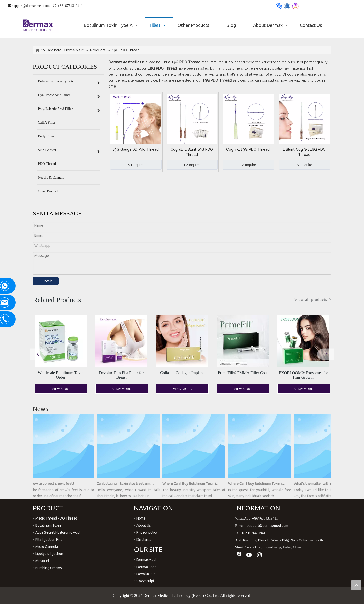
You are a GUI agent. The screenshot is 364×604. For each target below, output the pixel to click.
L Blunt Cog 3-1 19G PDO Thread (304, 152)
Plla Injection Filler (50, 540)
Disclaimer (145, 540)
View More (61, 389)
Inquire (136, 165)
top (356, 585)
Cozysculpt (145, 581)
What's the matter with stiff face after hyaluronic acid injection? (324, 484)
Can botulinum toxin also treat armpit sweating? (127, 484)
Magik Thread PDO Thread (56, 518)
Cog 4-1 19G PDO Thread (248, 149)
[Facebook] (279, 6)
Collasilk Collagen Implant (182, 373)
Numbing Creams (49, 568)
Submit (46, 281)
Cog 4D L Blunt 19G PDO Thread (192, 152)
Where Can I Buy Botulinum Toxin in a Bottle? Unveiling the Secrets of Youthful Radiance (193, 484)
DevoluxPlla (146, 574)
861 (63, 6)
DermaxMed (146, 560)
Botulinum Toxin (48, 525)
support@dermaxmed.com (31, 6)
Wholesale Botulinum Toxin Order (61, 375)
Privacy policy (147, 532)
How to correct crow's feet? (54, 484)
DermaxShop (147, 567)
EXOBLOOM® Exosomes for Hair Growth (303, 375)
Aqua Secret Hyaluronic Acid (58, 532)
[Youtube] (249, 555)
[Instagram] (295, 6)
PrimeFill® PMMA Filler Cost (243, 373)
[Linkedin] (287, 6)
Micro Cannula (47, 547)
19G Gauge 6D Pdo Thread (136, 149)
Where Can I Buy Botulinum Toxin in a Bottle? (258, 484)
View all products (311, 300)
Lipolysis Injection (49, 554)
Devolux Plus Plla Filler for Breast (121, 375)
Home (141, 518)
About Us (144, 525)
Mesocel (42, 561)
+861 (256, 518)
